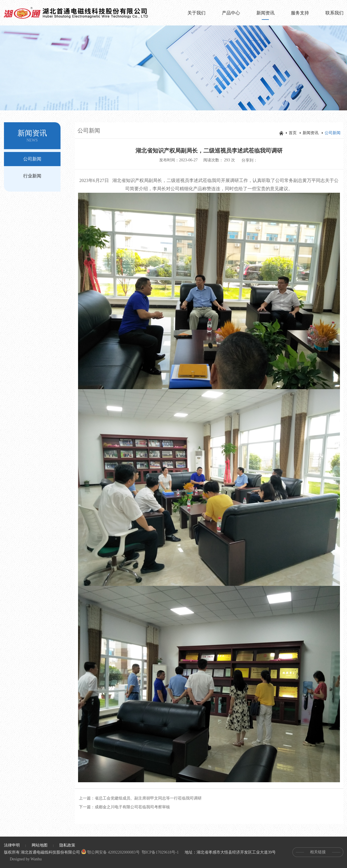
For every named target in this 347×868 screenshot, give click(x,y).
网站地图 (40, 845)
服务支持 (300, 13)
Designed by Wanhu (26, 859)
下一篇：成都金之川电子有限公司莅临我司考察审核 (124, 807)
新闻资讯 (266, 16)
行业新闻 (32, 176)
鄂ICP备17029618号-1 (160, 852)
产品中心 (231, 13)
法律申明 (12, 845)
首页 (293, 133)
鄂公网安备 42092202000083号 (110, 852)
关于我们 (197, 13)
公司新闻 (32, 159)
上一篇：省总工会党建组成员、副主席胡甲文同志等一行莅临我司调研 (140, 798)
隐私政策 (67, 845)
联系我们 (335, 13)
